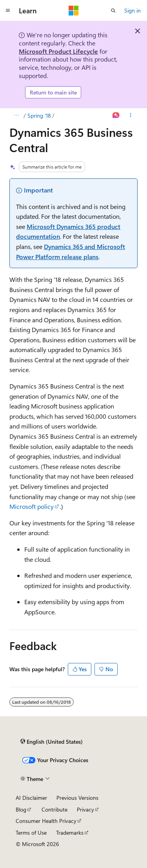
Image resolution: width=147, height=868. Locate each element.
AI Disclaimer (31, 798)
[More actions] (131, 116)
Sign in (132, 10)
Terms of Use (31, 833)
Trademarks (70, 833)
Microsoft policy (32, 506)
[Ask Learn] (116, 116)
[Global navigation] (8, 11)
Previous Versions (77, 798)
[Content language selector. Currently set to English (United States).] (52, 742)
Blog (21, 809)
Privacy (85, 809)
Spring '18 (39, 115)
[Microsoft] (74, 11)
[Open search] (113, 11)
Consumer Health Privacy (46, 821)
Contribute (54, 809)
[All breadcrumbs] (16, 116)
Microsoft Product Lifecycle (58, 51)
